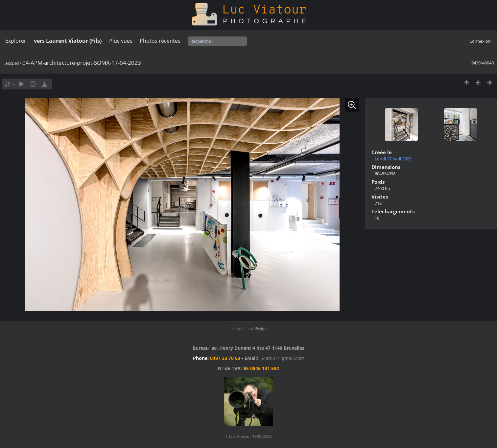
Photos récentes (160, 41)
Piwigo (261, 329)
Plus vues (121, 41)
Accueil (12, 63)
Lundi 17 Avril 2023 (393, 159)
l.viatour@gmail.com (282, 358)
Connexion (480, 41)
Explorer (16, 41)
